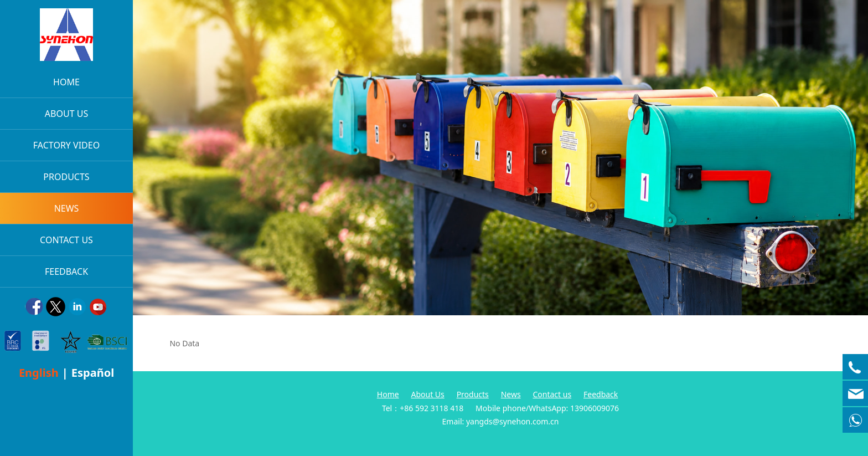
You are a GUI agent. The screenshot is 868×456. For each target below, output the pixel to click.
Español (93, 373)
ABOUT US (66, 114)
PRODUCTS (66, 177)
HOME (66, 82)
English (39, 373)
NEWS (67, 208)
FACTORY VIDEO (66, 145)
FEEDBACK (66, 271)
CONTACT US (66, 240)
